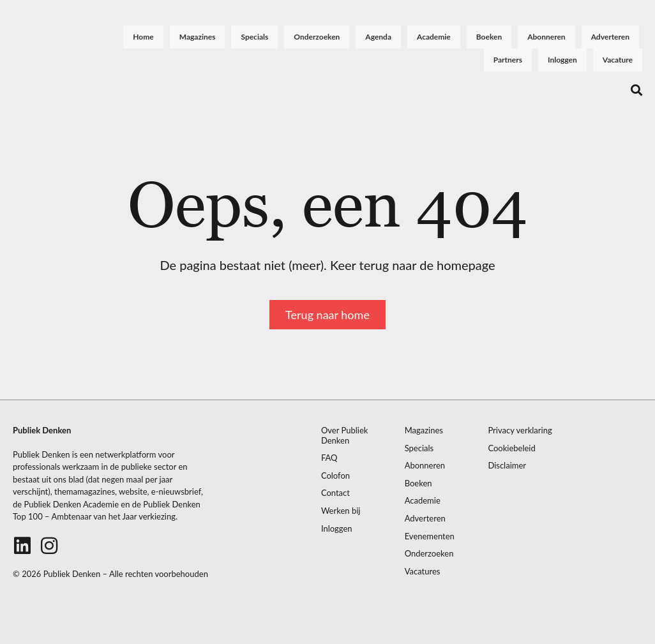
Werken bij (341, 511)
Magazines (198, 37)
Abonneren (546, 37)
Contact (335, 493)
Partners (508, 60)
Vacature (618, 60)
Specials (254, 37)
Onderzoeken (317, 37)
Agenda (378, 37)
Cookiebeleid (511, 448)
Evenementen (430, 536)
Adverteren (610, 37)
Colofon (335, 476)
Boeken (489, 37)
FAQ (329, 458)
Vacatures (423, 572)
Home (143, 37)
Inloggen (562, 60)
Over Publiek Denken (345, 436)
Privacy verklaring (520, 431)
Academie (434, 37)
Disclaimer (507, 466)
